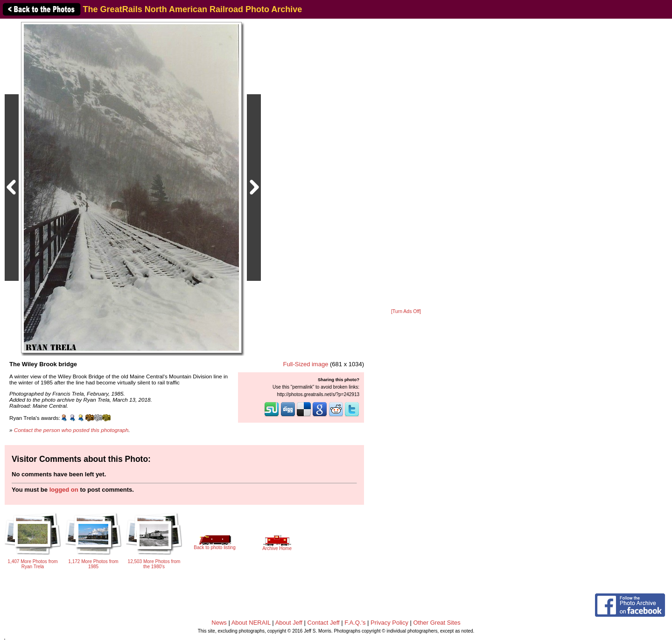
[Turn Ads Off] (406, 311)
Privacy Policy (389, 623)
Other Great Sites (437, 623)
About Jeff (289, 623)
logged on (64, 490)
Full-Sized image (306, 364)
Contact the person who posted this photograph (71, 430)
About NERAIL (251, 623)
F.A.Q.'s (355, 623)
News (219, 623)
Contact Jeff (324, 623)
